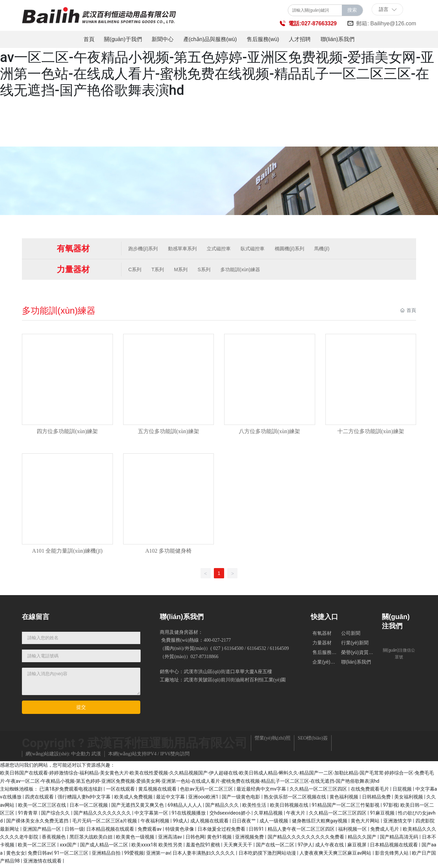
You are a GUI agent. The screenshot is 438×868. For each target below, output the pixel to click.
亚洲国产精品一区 (42, 832)
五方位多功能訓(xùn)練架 (169, 433)
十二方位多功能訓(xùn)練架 (371, 433)
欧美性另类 (171, 848)
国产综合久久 (56, 816)
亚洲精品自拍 (107, 856)
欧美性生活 (255, 808)
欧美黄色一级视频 (136, 840)
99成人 (180, 824)
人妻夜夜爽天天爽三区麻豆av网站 (336, 856)
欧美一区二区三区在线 (43, 808)
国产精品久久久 (223, 808)
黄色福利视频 (344, 800)
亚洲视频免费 (250, 840)
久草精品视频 (269, 816)
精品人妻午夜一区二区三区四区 (302, 832)
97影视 (390, 808)
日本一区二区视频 (89, 808)
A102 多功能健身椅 (168, 553)
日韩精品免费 (377, 800)
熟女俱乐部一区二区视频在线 (295, 800)
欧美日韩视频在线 (290, 808)
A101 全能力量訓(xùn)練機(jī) (67, 553)
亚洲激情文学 (398, 824)
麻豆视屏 (357, 848)
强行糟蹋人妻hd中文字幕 (85, 800)
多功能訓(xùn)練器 (246, 271)
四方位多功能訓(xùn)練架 (67, 433)
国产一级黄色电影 (241, 800)
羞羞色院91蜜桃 (203, 848)
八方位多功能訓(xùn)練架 (269, 433)
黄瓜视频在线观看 (158, 792)
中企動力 (81, 757)
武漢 (96, 757)
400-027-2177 (217, 643)
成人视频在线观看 (210, 824)
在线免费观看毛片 (370, 792)
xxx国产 (69, 848)
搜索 (352, 10)
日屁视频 (403, 792)
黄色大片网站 (366, 824)
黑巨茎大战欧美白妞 (92, 840)
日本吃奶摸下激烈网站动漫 (268, 856)
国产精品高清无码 (400, 840)
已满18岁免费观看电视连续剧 (71, 792)
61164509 (279, 651)
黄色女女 (16, 856)
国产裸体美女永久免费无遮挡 (38, 824)
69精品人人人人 (185, 808)
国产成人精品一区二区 (105, 848)
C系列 (136, 271)
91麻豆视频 (383, 816)
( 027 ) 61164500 (227, 651)
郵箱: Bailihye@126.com (386, 23)
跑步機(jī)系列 (144, 249)
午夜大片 (296, 816)
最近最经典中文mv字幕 (262, 792)
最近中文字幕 (171, 800)
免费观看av (150, 832)
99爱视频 (134, 856)
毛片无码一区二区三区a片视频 (105, 824)
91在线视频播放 (189, 816)
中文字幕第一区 (152, 816)
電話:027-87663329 (313, 23)
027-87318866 (205, 660)
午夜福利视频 (156, 824)
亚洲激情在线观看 (43, 864)
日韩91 (257, 832)
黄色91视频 (220, 840)
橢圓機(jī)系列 (295, 249)
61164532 (256, 651)
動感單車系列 (184, 249)
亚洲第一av (158, 856)
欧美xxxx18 (144, 848)
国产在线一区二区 (276, 848)
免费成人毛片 (385, 832)
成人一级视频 (274, 824)
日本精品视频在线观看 (111, 832)
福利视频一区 (353, 832)
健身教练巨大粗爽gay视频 (320, 824)
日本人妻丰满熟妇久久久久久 (204, 856)
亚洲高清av (171, 840)
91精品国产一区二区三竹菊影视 (346, 808)
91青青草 (28, 816)
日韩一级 (74, 832)
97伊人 (305, 848)
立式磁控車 (222, 249)
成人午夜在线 (330, 848)
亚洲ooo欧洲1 (204, 800)
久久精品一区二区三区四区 (319, 792)
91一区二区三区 (72, 856)
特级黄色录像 (180, 832)
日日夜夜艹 (244, 824)
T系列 (160, 271)
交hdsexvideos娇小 (230, 816)
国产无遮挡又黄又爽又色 (138, 808)
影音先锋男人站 (392, 856)
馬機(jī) (328, 249)
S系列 (209, 271)
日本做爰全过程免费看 (222, 832)
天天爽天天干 (238, 848)
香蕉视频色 (54, 840)
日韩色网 (195, 840)
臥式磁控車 (257, 249)
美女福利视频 (409, 800)
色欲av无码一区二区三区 (207, 792)
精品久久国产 (363, 840)
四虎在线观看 (40, 800)
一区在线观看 (121, 792)
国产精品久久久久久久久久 (103, 816)
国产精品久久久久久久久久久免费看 (306, 840)
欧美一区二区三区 (37, 848)
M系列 (184, 271)
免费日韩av (40, 856)
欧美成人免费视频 (134, 800)
